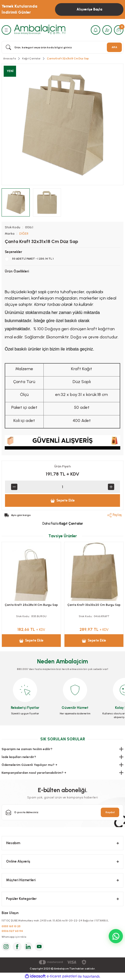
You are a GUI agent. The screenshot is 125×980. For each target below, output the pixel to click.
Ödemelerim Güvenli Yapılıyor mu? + (29, 765)
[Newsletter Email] (62, 812)
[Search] (62, 47)
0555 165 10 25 (11, 926)
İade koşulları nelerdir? (19, 757)
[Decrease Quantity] (14, 487)
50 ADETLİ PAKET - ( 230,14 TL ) (33, 259)
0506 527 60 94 (12, 931)
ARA (114, 47)
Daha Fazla (63, 523)
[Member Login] (107, 30)
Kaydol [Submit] (110, 812)
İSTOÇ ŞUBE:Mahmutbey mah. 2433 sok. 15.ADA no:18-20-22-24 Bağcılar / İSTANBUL (55, 920)
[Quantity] (62, 487)
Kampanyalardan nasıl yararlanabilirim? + (34, 773)
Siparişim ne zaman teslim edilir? (27, 749)
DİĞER (24, 234)
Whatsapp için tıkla (14, 937)
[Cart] (119, 30)
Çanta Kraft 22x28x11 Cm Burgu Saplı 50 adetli (31, 607)
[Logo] (40, 30)
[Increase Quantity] (111, 487)
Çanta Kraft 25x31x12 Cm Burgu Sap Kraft (94, 607)
